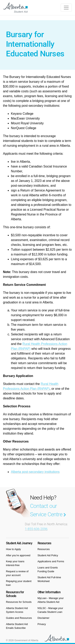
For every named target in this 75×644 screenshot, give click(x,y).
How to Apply (13, 549)
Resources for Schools (19, 602)
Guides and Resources (19, 618)
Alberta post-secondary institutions (35, 472)
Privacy (42, 624)
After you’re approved (18, 555)
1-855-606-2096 (36, 529)
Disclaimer (44, 618)
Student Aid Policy (48, 555)
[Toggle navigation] (66, 8)
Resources (44, 549)
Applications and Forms (51, 561)
